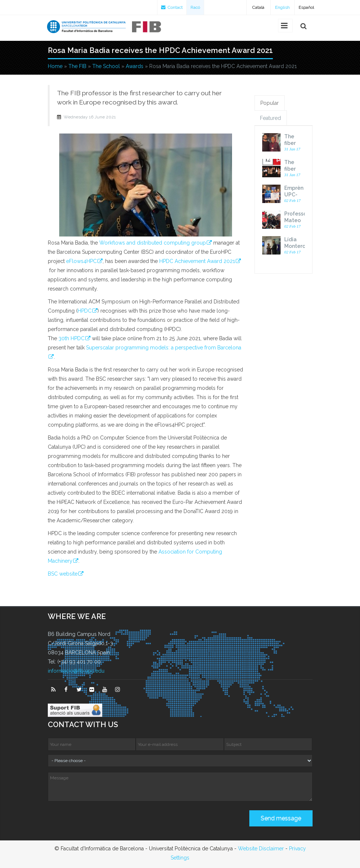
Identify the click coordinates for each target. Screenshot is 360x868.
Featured (270, 118)
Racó (195, 7)
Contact (172, 7)
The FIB (77, 66)
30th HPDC (72, 338)
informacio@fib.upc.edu (76, 671)
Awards (135, 66)
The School (106, 66)
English (282, 7)
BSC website (63, 574)
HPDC (85, 311)
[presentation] (104, 821)
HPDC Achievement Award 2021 (197, 261)
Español (306, 7)
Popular (270, 103)
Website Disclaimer (261, 849)
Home (55, 66)
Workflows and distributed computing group (153, 243)
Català (258, 7)
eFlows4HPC (81, 261)
